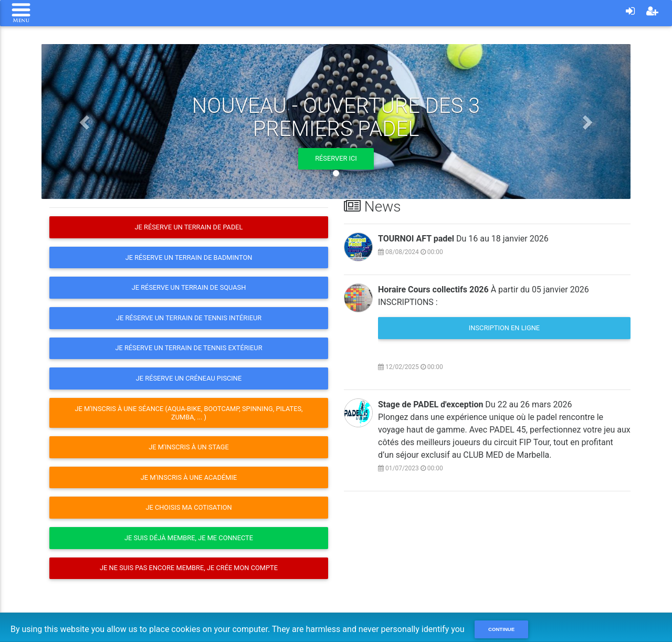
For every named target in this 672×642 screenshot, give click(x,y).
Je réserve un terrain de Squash (189, 287)
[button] (86, 122)
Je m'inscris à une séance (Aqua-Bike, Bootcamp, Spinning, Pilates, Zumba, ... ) (188, 413)
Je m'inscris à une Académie (189, 477)
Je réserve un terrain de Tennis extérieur (188, 348)
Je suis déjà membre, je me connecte (189, 538)
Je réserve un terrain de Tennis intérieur (189, 318)
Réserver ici (336, 158)
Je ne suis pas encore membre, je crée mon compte (189, 568)
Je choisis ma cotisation (188, 507)
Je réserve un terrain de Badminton (189, 257)
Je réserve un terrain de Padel (188, 227)
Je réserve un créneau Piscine (189, 378)
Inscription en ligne (504, 328)
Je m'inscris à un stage (189, 447)
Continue (501, 629)
